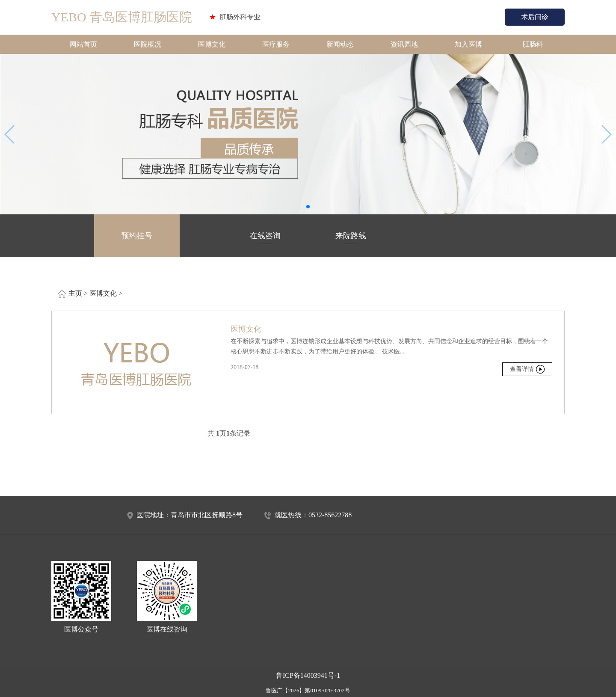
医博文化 (212, 44)
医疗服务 (276, 44)
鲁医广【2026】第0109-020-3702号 (308, 690)
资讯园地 (404, 44)
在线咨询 (265, 238)
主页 (75, 293)
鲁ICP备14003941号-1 (308, 675)
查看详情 (522, 369)
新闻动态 (340, 44)
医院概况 (148, 44)
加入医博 (468, 44)
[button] (308, 207)
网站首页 (83, 44)
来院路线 (351, 238)
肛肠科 (533, 44)
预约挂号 (137, 238)
